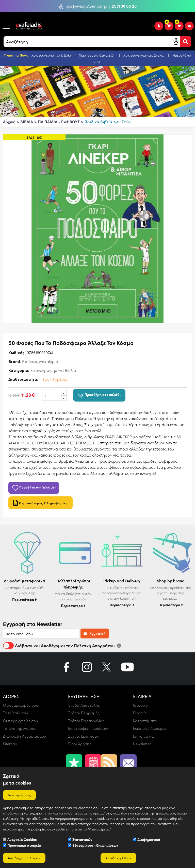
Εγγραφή (95, 633)
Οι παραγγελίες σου (20, 721)
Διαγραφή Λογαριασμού (25, 736)
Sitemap (10, 744)
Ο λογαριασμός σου (21, 705)
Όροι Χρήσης (80, 744)
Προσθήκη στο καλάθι (99, 395)
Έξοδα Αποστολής (84, 705)
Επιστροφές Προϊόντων (88, 728)
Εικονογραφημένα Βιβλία (53, 370)
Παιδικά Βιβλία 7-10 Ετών (108, 122)
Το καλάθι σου (15, 713)
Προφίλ (140, 713)
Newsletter (142, 744)
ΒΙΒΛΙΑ (27, 122)
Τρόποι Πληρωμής (84, 713)
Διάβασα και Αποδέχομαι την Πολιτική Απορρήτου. (62, 646)
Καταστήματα (145, 721)
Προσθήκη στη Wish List (34, 487)
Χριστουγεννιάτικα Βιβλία (52, 55)
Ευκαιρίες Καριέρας (150, 728)
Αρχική (9, 122)
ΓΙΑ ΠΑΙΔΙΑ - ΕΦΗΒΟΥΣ (59, 122)
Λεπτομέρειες (19, 795)
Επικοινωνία (143, 736)
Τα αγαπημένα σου (20, 728)
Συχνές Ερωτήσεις (84, 736)
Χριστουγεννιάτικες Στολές (144, 55)
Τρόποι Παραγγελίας (86, 721)
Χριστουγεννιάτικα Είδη (98, 55)
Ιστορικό (140, 705)
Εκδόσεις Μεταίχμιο (40, 361)
